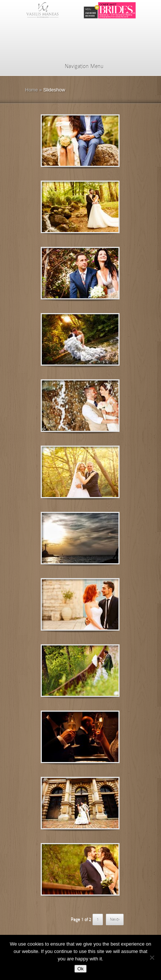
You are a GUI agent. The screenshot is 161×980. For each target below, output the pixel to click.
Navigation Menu (79, 66)
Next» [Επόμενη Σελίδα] (115, 919)
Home (32, 90)
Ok (80, 969)
